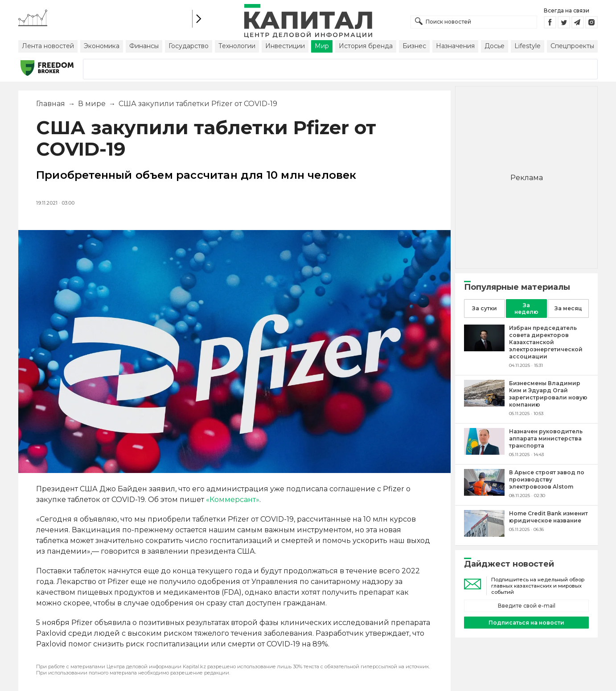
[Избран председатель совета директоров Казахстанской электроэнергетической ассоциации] (484, 349)
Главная (51, 104)
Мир (322, 46)
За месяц (568, 308)
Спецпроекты (572, 46)
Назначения (455, 46)
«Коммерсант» (233, 500)
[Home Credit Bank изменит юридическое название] (484, 534)
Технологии (237, 46)
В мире (92, 104)
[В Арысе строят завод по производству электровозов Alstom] (484, 493)
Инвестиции (285, 46)
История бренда (366, 46)
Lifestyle (528, 46)
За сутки (485, 308)
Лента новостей (48, 46)
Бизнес (414, 46)
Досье (495, 46)
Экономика (102, 46)
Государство (189, 46)
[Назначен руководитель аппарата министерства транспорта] (484, 452)
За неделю (526, 308)
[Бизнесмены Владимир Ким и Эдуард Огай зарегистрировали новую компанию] (484, 404)
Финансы (144, 46)
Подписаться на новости (526, 623)
